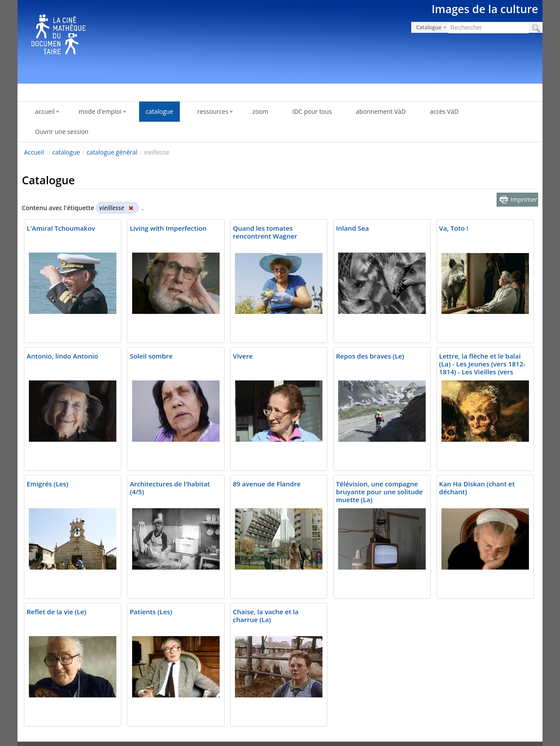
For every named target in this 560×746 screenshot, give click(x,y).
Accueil (34, 152)
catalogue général (112, 152)
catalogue (66, 152)
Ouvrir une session (62, 132)
